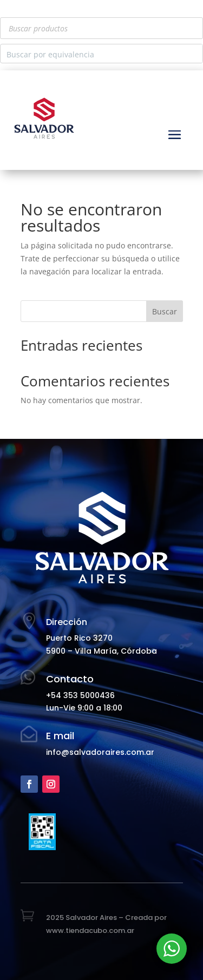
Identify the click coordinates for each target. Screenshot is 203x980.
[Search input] (93, 54)
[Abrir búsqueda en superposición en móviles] (101, 28)
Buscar (165, 311)
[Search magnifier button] (193, 54)
